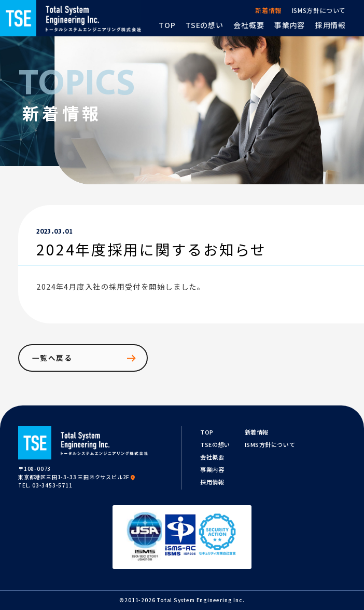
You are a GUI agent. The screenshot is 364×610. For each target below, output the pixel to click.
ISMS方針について (270, 444)
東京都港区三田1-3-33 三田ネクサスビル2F (77, 477)
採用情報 (212, 482)
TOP (207, 432)
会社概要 (212, 457)
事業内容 (212, 469)
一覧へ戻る (85, 358)
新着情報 (257, 432)
